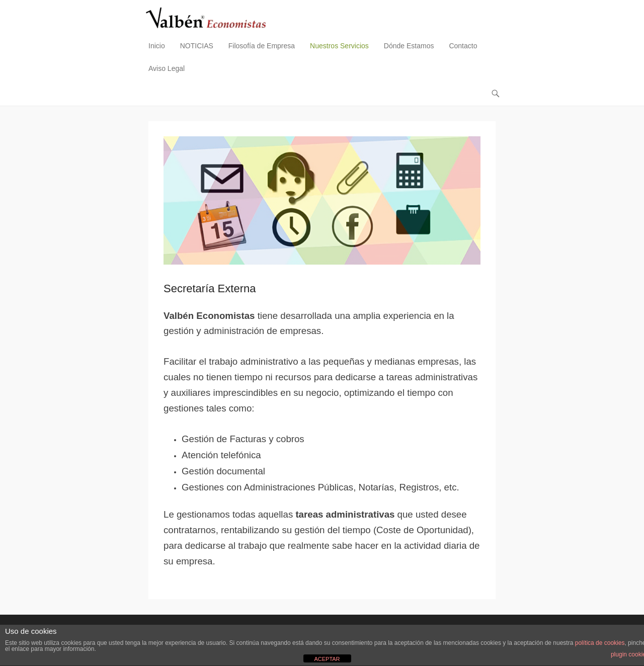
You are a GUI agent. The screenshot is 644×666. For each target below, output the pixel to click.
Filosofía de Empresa (262, 46)
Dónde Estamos (409, 46)
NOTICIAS (197, 46)
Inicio (157, 46)
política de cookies (600, 643)
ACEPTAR (327, 659)
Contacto (463, 46)
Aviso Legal (167, 68)
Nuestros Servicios (339, 46)
